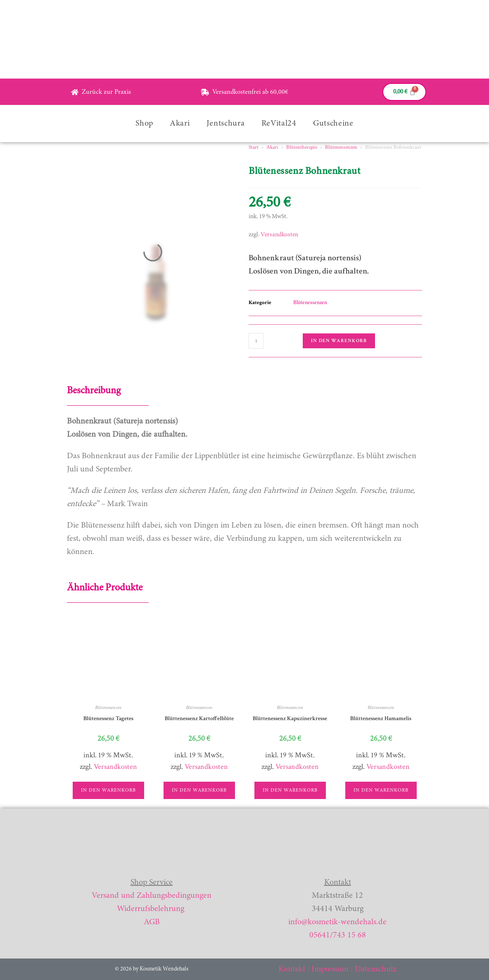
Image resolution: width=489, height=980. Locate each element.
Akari (180, 124)
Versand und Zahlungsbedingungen (152, 896)
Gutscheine (333, 124)
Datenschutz (376, 969)
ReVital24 (279, 124)
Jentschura (226, 124)
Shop (144, 124)
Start (254, 147)
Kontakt (292, 969)
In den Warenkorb (339, 341)
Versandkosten (279, 235)
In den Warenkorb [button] (108, 790)
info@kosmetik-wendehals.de (337, 922)
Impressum (330, 969)
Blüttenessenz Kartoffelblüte (199, 718)
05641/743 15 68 (338, 935)
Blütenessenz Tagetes (108, 718)
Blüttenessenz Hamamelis (381, 718)
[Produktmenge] (256, 341)
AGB (152, 922)
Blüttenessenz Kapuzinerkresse (290, 718)
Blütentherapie (302, 147)
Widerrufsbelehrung (151, 909)
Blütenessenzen (341, 147)
